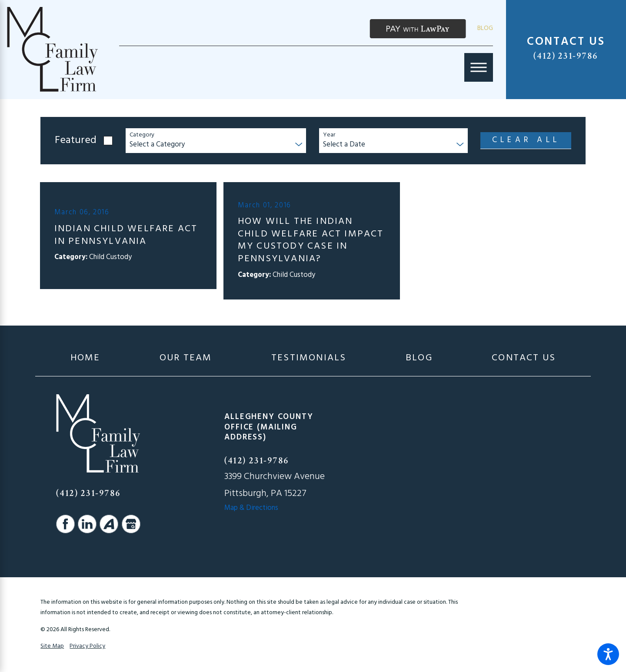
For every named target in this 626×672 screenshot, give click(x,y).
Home (85, 358)
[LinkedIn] (87, 524)
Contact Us (524, 358)
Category (142, 135)
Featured (76, 141)
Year (329, 135)
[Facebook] (65, 524)
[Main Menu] (479, 67)
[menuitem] (85, 358)
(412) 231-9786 (566, 56)
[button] (608, 654)
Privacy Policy (87, 646)
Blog (485, 28)
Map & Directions (251, 508)
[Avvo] (109, 524)
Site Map (52, 646)
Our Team (186, 358)
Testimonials (309, 358)
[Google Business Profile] (131, 524)
